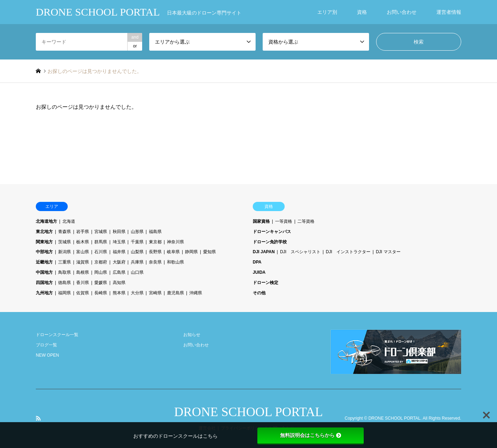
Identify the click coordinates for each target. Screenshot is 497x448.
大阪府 (119, 262)
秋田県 (119, 232)
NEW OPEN (47, 355)
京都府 (101, 262)
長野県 (155, 252)
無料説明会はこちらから (311, 435)
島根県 (83, 272)
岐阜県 (173, 252)
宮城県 (101, 232)
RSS (38, 418)
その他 (259, 293)
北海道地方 (46, 221)
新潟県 (65, 252)
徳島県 (65, 283)
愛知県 (210, 252)
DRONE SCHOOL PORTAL (248, 412)
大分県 (137, 293)
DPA (257, 262)
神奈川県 (175, 242)
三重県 (65, 262)
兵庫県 (137, 262)
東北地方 (44, 232)
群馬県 (101, 242)
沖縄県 (196, 293)
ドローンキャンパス (272, 232)
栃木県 (83, 242)
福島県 (155, 232)
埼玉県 (119, 242)
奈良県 (155, 262)
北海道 (69, 221)
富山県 (83, 252)
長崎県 (101, 293)
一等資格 (284, 221)
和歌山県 (175, 262)
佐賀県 (83, 293)
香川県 (83, 283)
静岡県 (191, 252)
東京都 (155, 242)
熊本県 (119, 293)
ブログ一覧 (46, 345)
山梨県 (137, 252)
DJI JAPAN (264, 252)
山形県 (137, 232)
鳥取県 (65, 272)
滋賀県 (83, 262)
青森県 (65, 232)
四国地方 (44, 283)
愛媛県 (101, 283)
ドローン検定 (266, 283)
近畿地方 (44, 262)
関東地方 (44, 242)
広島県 (119, 272)
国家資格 (261, 221)
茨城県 (65, 242)
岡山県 (101, 272)
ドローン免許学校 (270, 242)
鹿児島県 (175, 293)
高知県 (119, 283)
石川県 (101, 252)
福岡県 (65, 293)
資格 (362, 12)
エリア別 (327, 12)
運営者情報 (449, 12)
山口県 (137, 272)
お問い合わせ (402, 12)
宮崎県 (155, 293)
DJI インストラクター (348, 252)
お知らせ (192, 335)
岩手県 (83, 232)
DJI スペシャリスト (300, 252)
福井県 (119, 252)
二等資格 (306, 221)
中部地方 (44, 252)
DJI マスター (388, 252)
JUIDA (259, 272)
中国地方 (44, 272)
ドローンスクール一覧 (57, 335)
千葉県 (137, 242)
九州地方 (44, 293)
